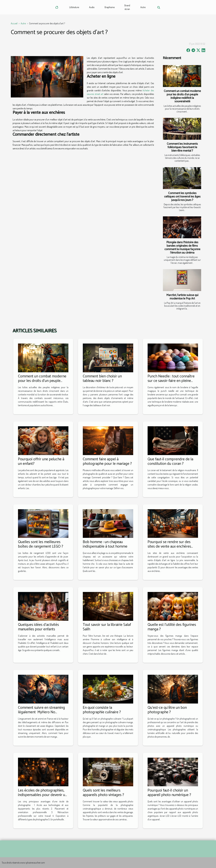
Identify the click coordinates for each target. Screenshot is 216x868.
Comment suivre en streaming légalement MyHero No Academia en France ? (41, 712)
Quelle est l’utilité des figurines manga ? (172, 627)
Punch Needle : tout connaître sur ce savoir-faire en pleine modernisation (171, 381)
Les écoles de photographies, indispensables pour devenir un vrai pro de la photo (43, 795)
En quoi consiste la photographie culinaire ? (102, 710)
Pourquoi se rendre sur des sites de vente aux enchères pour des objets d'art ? (169, 547)
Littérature (74, 7)
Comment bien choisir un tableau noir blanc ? (102, 379)
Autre (143, 7)
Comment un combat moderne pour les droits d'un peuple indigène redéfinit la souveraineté (182, 96)
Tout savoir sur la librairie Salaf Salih (107, 627)
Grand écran (127, 7)
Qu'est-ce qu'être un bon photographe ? (167, 710)
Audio (92, 7)
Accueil (14, 23)
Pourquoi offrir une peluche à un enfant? (41, 462)
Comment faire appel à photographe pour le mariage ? (107, 462)
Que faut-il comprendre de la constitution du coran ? (170, 462)
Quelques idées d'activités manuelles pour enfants (38, 627)
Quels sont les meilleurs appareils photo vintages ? (103, 793)
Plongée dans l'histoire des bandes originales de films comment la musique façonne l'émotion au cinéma (182, 248)
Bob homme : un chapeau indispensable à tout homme (105, 544)
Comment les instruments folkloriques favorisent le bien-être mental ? (182, 147)
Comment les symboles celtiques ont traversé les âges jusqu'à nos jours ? (182, 197)
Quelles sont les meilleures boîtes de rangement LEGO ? (41, 544)
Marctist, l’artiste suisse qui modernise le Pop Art (182, 297)
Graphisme (110, 7)
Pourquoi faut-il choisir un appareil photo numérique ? (169, 793)
